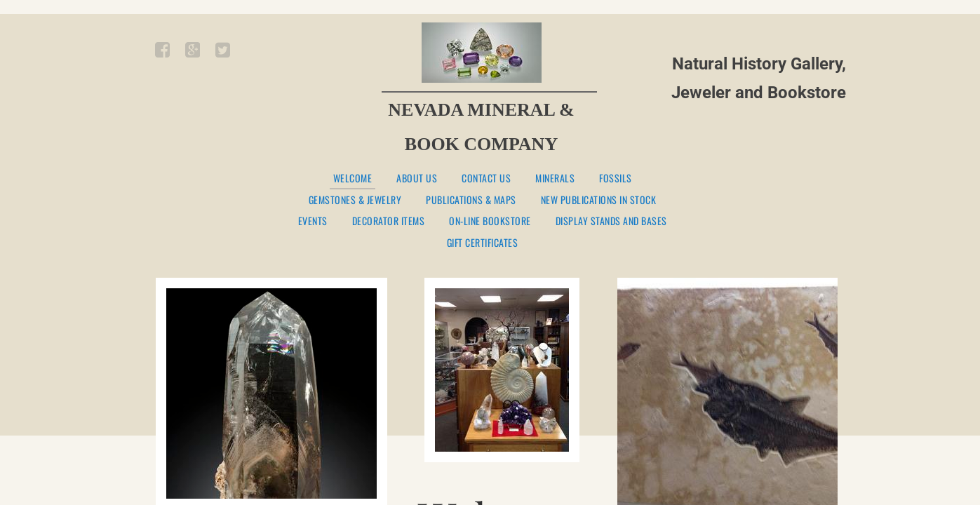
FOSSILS (616, 179)
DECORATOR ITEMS (389, 221)
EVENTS (313, 221)
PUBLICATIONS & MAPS (471, 200)
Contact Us (486, 179)
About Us (417, 179)
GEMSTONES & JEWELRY (355, 200)
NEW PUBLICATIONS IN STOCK (599, 200)
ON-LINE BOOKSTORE (490, 221)
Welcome (353, 179)
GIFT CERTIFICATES (483, 243)
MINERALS (555, 179)
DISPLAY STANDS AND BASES (611, 221)
